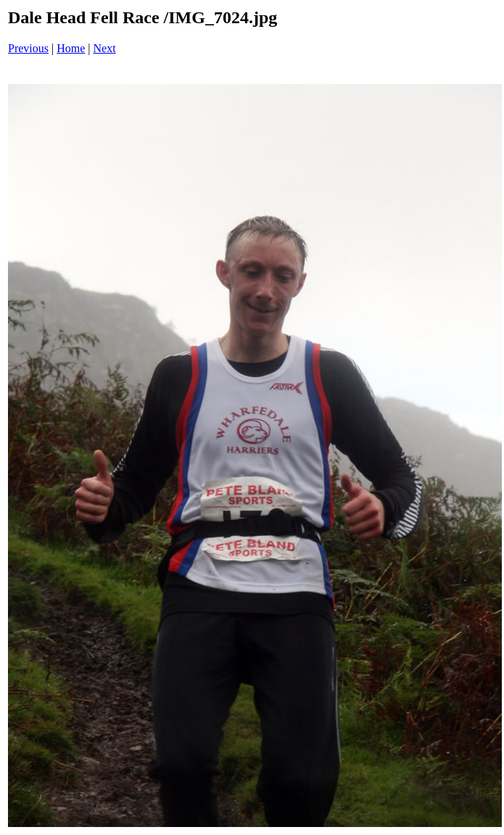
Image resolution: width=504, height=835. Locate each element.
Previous (28, 48)
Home (71, 48)
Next (105, 48)
